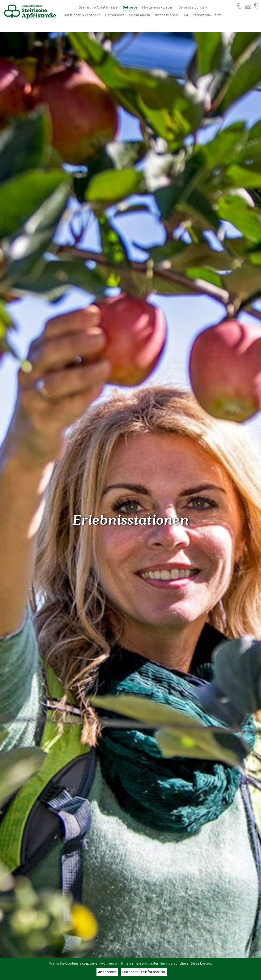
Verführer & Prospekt (82, 15)
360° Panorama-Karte (202, 15)
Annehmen (107, 972)
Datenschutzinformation (144, 972)
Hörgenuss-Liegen (158, 7)
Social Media (140, 15)
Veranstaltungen (193, 7)
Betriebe (130, 8)
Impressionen (167, 15)
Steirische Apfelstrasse (98, 7)
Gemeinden (115, 15)
